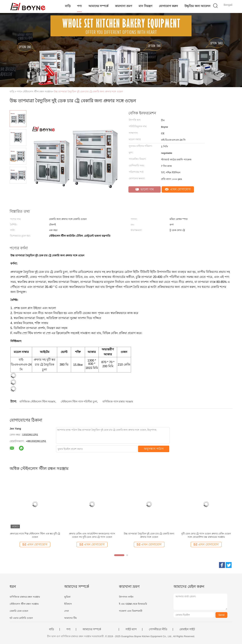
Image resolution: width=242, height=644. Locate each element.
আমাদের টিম (70, 618)
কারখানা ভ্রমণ (124, 6)
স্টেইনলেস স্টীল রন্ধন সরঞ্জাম (24, 604)
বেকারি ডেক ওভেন (19, 611)
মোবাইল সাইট (187, 629)
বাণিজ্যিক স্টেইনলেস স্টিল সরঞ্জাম (37, 402)
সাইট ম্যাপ (131, 629)
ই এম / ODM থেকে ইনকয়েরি (133, 604)
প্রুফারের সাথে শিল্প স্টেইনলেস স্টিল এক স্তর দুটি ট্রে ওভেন (35, 535)
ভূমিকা (67, 597)
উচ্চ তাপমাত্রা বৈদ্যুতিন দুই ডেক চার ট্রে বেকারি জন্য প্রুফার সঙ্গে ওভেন (88, 91)
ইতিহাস (68, 604)
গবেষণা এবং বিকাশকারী (131, 611)
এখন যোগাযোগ (178, 189)
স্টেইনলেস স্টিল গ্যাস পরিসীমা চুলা (79, 402)
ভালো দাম (145, 189)
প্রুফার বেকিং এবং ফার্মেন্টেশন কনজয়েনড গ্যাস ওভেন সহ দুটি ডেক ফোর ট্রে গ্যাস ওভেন (92, 535)
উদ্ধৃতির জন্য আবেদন (197, 6)
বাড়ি (68, 6)
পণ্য (79, 6)
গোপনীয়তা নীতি (158, 629)
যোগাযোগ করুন (168, 6)
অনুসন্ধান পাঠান (154, 449)
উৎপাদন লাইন (126, 597)
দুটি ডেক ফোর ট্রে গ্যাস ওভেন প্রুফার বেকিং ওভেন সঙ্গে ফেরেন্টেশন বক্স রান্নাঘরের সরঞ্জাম (206, 535)
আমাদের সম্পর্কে (98, 6)
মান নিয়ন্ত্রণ (145, 6)
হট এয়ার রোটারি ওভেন (21, 618)
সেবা (67, 611)
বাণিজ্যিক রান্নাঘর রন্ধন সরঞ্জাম (25, 597)
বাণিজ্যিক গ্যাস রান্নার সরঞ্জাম (118, 402)
